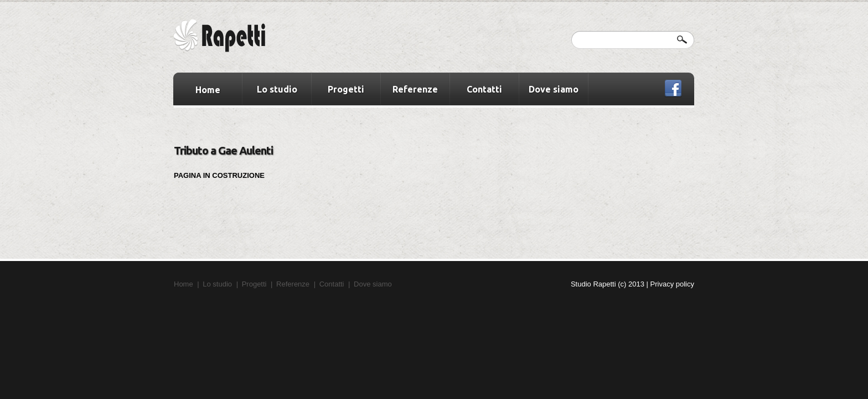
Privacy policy (672, 284)
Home (208, 90)
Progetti (346, 89)
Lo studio (277, 89)
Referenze (415, 89)
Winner (232, 37)
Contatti (484, 89)
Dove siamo (554, 89)
